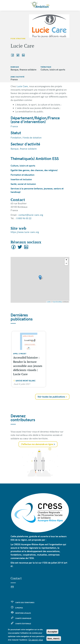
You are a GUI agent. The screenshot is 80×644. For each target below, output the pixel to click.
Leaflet (49, 302)
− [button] (66, 264)
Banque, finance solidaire (24, 149)
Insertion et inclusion (21, 179)
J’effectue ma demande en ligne (38, 444)
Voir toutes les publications (52, 397)
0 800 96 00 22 (24, 218)
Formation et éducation (22, 175)
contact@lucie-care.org (31, 215)
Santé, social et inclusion (23, 184)
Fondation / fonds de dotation (26, 138)
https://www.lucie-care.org (25, 232)
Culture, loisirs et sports (23, 166)
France (14, 126)
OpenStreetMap (57, 302)
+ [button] (66, 260)
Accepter (52, 632)
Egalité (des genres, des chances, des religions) (34, 170)
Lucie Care (22, 86)
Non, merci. (54, 639)
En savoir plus (36, 640)
